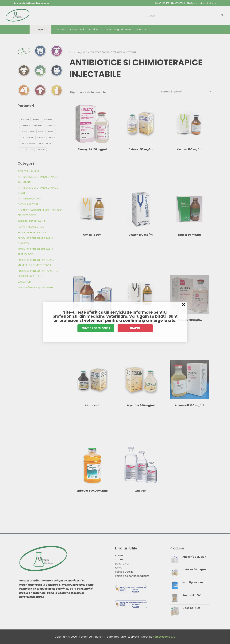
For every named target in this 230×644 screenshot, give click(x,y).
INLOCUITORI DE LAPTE (32, 221)
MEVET (52, 138)
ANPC (119, 568)
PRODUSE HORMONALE (32, 233)
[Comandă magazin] (186, 92)
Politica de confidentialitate (132, 576)
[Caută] (222, 16)
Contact (120, 559)
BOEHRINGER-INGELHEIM (31, 125)
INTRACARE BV (27, 138)
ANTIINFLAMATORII (29, 199)
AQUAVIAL (25, 119)
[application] (47, 30)
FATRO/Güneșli (27, 131)
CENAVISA (50, 125)
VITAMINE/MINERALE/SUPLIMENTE (35, 287)
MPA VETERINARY (28, 144)
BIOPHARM (48, 119)
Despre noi (122, 564)
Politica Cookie (124, 572)
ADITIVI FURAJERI (28, 171)
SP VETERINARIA (46, 144)
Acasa (119, 555)
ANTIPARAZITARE (28, 204)
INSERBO (51, 131)
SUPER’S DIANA (27, 150)
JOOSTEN (41, 138)
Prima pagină (77, 52)
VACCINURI (24, 282)
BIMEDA (36, 119)
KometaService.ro (164, 637)
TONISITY (41, 150)
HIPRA (40, 131)
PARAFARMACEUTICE (31, 227)
